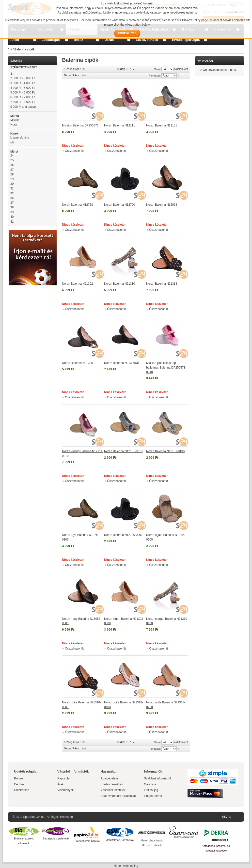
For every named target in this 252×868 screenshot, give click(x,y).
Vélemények (65, 790)
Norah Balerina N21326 (77, 363)
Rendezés (155, 76)
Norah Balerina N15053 (162, 205)
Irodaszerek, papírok (88, 841)
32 (12, 193)
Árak (60, 784)
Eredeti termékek (112, 784)
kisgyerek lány (20, 138)
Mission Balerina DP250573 (80, 125)
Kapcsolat (64, 778)
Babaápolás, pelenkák (56, 838)
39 (12, 212)
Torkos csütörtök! (184, 837)
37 (12, 203)
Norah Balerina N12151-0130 (165, 451)
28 (12, 174)
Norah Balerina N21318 (162, 284)
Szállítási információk (158, 778)
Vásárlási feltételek (113, 790)
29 (12, 179)
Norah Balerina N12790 (119, 205)
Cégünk (19, 784)
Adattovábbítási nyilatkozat (118, 796)
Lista (83, 75)
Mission (15, 120)
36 (12, 198)
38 (12, 207)
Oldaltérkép (22, 790)
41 (12, 222)
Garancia (150, 784)
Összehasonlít (74, 151)
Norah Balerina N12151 (162, 125)
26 (12, 165)
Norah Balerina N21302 (77, 284)
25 (12, 160)
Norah (14, 124)
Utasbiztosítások (152, 845)
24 (12, 155)
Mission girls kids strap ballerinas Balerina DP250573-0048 (166, 367)
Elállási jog (151, 790)
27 (12, 170)
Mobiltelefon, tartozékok (120, 840)
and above (23, 107)
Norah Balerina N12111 (119, 125)
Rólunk (19, 778)
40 (12, 217)
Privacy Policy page (195, 20)
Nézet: (68, 75)
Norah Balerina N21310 (119, 284)
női (12, 142)
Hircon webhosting (126, 866)
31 (12, 188)
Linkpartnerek (153, 796)
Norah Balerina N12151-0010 (123, 451)
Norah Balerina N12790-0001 (123, 535)
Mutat (157, 69)
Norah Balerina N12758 (77, 205)
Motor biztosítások (152, 840)
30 (12, 184)
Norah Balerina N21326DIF (122, 363)
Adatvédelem (109, 778)
